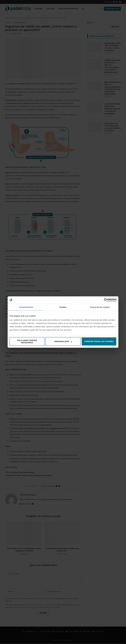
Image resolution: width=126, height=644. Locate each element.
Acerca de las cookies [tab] (100, 307)
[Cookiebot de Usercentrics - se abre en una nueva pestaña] (106, 300)
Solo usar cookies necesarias (27, 341)
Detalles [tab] (63, 307)
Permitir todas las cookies (99, 341)
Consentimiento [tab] (26, 307)
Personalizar (63, 341)
